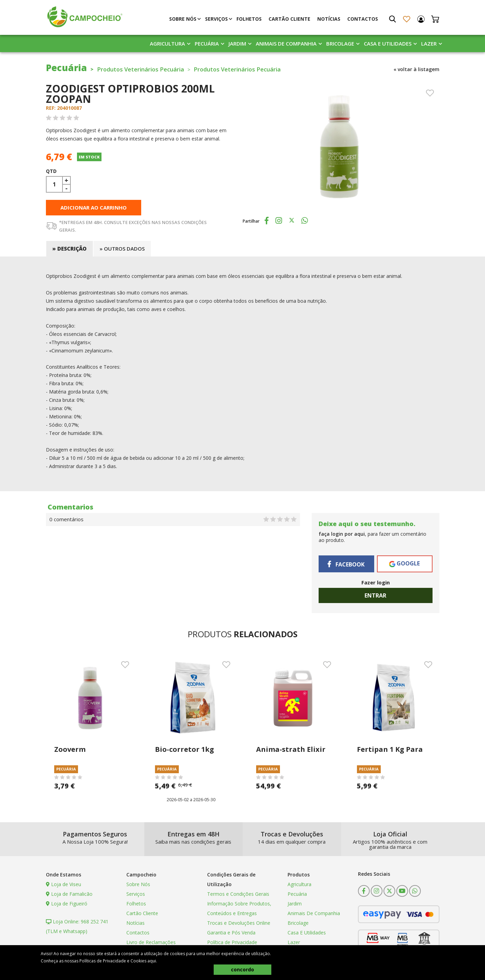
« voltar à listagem (416, 70)
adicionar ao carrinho (94, 209)
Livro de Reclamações (151, 944)
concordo (242, 969)
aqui (152, 961)
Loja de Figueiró (67, 905)
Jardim (237, 45)
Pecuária (207, 45)
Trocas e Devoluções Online (239, 925)
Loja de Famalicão (69, 896)
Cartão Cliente (289, 20)
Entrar (375, 597)
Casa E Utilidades (388, 45)
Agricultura (167, 45)
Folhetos (249, 20)
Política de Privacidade (232, 944)
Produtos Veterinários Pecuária (149, 70)
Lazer (429, 45)
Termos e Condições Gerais (238, 896)
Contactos (363, 20)
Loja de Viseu (64, 886)
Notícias (329, 20)
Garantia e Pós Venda (231, 934)
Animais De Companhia (286, 45)
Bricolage (340, 45)
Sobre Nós (183, 20)
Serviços (216, 20)
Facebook (346, 566)
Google (404, 565)
